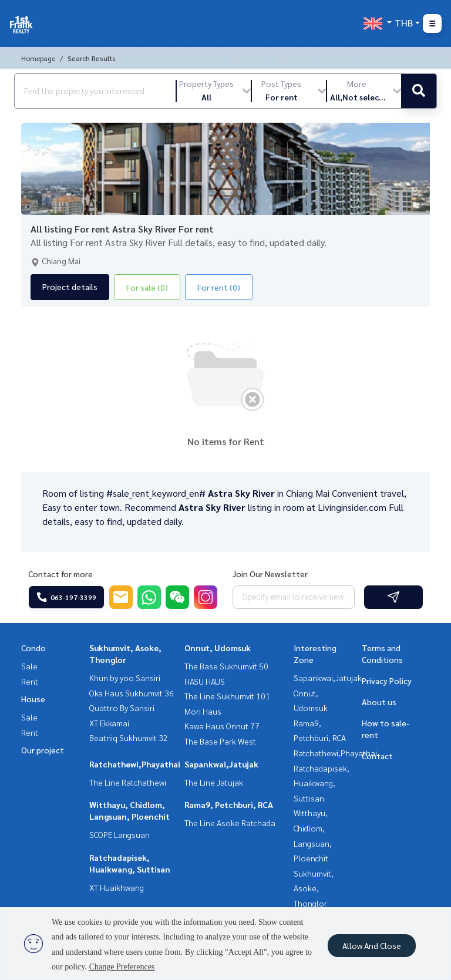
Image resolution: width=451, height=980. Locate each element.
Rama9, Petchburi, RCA (229, 804)
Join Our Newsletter (270, 574)
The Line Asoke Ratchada (230, 823)
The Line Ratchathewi (128, 782)
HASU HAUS (205, 681)
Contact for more (60, 574)
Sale (29, 666)
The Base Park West (220, 741)
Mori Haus (203, 711)
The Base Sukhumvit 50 (226, 666)
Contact (377, 756)
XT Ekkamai (109, 723)
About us (379, 702)
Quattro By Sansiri (122, 708)
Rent (30, 681)
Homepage (38, 58)
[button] (214, 91)
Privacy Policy (387, 681)
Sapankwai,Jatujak (221, 764)
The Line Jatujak (214, 782)
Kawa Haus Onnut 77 (222, 726)
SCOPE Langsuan (120, 834)
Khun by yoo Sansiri (125, 678)
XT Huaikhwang (117, 887)
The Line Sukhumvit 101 (227, 696)
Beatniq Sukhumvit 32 (129, 737)
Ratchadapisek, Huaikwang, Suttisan (322, 783)
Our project (43, 750)
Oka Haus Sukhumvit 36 (132, 693)
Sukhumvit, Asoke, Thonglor (314, 888)
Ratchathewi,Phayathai (135, 764)
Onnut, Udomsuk (218, 648)
